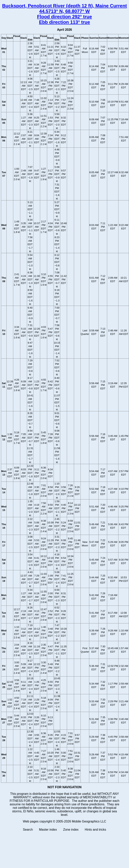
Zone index (71, 830)
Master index (48, 830)
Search (28, 830)
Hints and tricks (95, 830)
